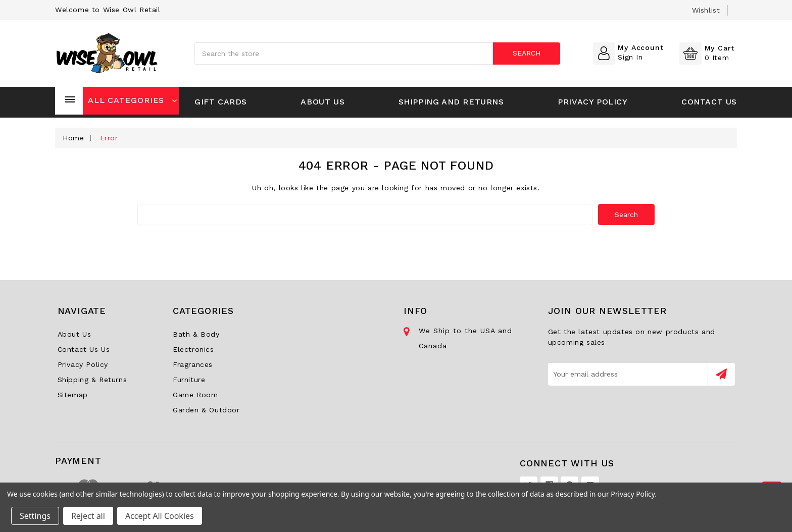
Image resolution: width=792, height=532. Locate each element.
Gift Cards (221, 102)
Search (527, 53)
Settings (35, 516)
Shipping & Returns (92, 380)
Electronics (193, 349)
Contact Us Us (84, 349)
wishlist (706, 10)
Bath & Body (196, 334)
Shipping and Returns (451, 102)
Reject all (88, 516)
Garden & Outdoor (206, 410)
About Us (323, 102)
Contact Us (709, 102)
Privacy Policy (592, 102)
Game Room (195, 395)
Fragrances (193, 364)
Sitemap (73, 395)
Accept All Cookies (160, 516)
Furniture (189, 380)
